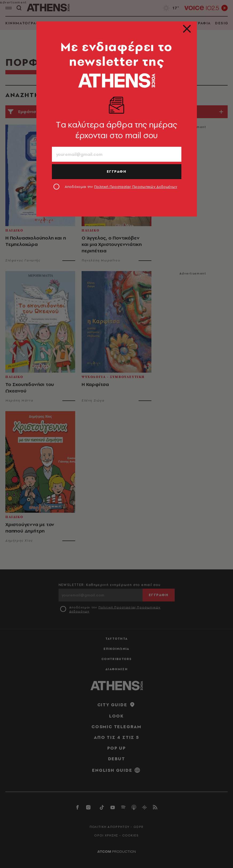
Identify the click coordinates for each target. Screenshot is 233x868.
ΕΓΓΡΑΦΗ (117, 171)
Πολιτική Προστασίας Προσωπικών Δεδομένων (136, 187)
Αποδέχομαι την (121, 187)
